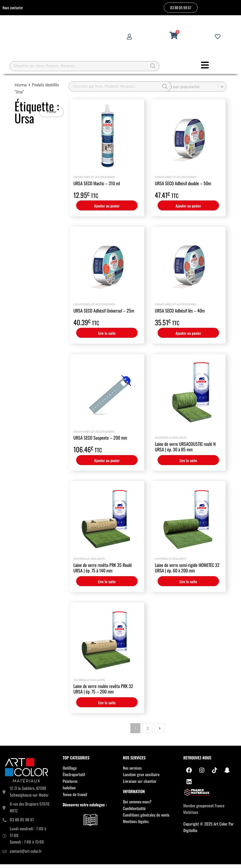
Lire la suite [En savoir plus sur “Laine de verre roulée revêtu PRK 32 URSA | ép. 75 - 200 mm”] (107, 706)
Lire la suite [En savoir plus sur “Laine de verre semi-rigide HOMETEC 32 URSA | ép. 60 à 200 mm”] (188, 585)
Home (21, 89)
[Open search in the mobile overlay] (84, 68)
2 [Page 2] (148, 732)
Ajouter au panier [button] (107, 209)
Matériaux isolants (171, 441)
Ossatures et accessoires (94, 181)
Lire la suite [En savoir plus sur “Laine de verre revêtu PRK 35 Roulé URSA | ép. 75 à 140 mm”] (107, 585)
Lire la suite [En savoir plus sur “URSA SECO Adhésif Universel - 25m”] (107, 337)
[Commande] (195, 90)
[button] (52, 116)
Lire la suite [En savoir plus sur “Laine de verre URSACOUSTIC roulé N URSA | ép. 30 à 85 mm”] (188, 464)
